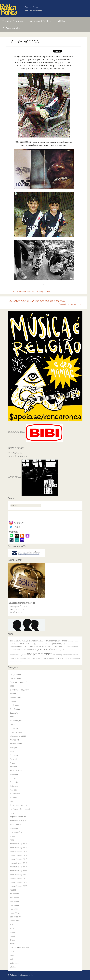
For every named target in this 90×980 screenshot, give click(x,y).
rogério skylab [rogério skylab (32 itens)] (26, 658)
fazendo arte (15, 740)
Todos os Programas (13, 21)
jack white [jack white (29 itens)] (13, 646)
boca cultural (15, 713)
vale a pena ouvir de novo (20, 948)
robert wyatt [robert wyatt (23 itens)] (75, 655)
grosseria (13, 767)
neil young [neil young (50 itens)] (71, 646)
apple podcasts (16, 705)
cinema (13, 724)
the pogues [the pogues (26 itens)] (50, 658)
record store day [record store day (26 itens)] (58, 655)
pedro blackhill (16, 824)
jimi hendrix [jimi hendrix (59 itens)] (21, 646)
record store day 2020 (18, 871)
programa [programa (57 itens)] (23, 655)
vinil (12, 959)
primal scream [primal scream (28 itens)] (14, 655)
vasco (50, 291)
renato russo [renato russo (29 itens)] (67, 655)
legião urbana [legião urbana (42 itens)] (46, 646)
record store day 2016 (18, 855)
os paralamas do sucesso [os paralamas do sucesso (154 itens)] (47, 649)
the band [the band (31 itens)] (38, 658)
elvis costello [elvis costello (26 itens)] (48, 644)
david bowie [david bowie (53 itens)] (24, 644)
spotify (13, 936)
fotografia (42, 291)
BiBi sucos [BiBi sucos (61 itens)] (14, 641)
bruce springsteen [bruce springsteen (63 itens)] (53, 641)
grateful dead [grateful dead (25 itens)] (65, 644)
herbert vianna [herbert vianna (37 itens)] (74, 644)
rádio (12, 840)
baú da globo (15, 709)
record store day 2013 (18, 844)
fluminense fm (15, 755)
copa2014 (14, 728)
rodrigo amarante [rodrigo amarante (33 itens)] (16, 658)
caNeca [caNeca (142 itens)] (64, 641)
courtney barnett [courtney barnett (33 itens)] (73, 641)
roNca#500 (14, 901)
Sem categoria (15, 917)
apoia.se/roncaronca (33, 11)
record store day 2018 (18, 863)
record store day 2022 (18, 878)
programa (14, 828)
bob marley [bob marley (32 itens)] (42, 641)
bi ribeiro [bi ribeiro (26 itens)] (21, 641)
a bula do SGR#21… (69, 304)
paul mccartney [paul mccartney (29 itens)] (65, 650)
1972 (12, 686)
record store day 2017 (18, 859)
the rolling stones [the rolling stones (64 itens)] (60, 658)
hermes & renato (16, 771)
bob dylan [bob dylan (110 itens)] (34, 641)
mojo (12, 813)
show (12, 928)
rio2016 (13, 890)
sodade (13, 932)
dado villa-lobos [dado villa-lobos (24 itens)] (15, 644)
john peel (13, 790)
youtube (13, 967)
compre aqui (14, 477)
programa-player (16, 832)
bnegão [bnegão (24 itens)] (26, 641)
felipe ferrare (15, 748)
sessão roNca (15, 921)
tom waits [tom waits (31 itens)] (77, 658)
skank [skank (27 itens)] (33, 658)
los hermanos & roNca (19, 805)
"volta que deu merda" (18, 682)
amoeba (13, 701)
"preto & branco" (16, 678)
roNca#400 (14, 898)
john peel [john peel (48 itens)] (30, 646)
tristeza (13, 944)
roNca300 (14, 909)
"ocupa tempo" (16, 674)
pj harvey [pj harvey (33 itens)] (74, 650)
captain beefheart (17, 721)
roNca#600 (14, 905)
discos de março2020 (18, 736)
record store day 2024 (18, 886)
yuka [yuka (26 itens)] (21, 661)
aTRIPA (61, 21)
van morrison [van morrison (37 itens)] (15, 661)
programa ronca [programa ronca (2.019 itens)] (40, 654)
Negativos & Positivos (41, 21)
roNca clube (15, 894)
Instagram (17, 523)
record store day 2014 (18, 848)
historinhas (14, 774)
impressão (14, 782)
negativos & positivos (18, 817)
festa (12, 751)
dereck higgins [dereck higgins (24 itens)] (33, 644)
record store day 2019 (18, 867)
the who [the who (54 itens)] (70, 658)
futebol (13, 763)
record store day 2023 (18, 882)
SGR (12, 924)
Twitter (15, 527)
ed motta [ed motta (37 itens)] (41, 644)
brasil (12, 717)
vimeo (12, 955)
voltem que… (15, 963)
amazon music (16, 697)
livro (12, 801)
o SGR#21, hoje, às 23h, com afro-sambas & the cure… (36, 301)
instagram (14, 786)
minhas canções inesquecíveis (21, 809)
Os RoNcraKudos (11, 28)
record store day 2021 (18, 874)
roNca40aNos (15, 913)
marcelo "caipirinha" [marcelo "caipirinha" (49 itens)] (59, 646)
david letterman (16, 732)
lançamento (15, 798)
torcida (13, 940)
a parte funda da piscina (19, 690)
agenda (13, 694)
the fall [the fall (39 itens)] (44, 658)
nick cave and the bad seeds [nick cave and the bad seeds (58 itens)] (24, 650)
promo (13, 836)
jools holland (15, 794)
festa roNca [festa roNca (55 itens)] (57, 644)
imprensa (14, 778)
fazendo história (16, 744)
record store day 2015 (18, 851)
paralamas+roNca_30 (18, 821)
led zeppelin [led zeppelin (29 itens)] (37, 646)
